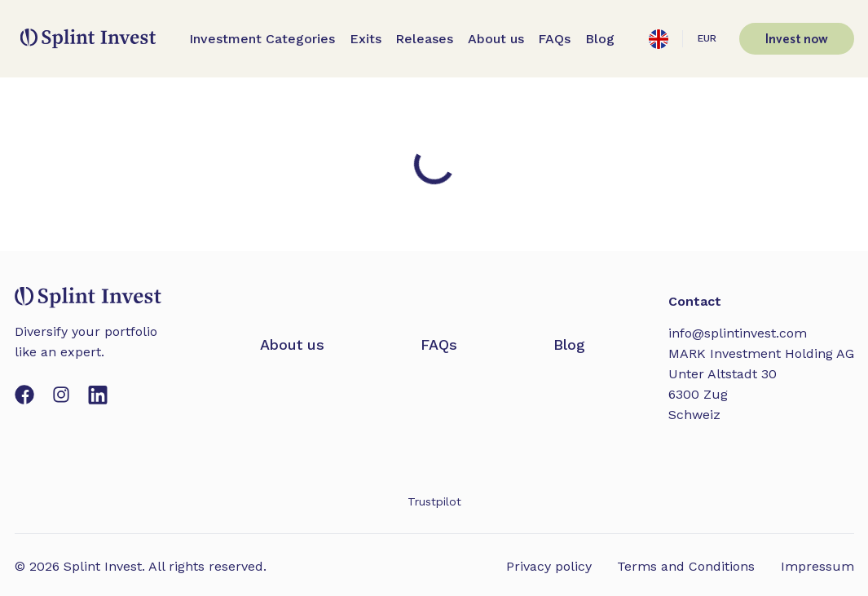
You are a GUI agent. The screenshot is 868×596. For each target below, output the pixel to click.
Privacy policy (549, 566)
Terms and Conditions (686, 566)
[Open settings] (659, 39)
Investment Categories (262, 39)
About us (496, 39)
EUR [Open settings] (707, 38)
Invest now (797, 38)
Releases (424, 39)
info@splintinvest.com (738, 333)
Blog (600, 39)
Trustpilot (434, 501)
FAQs (554, 39)
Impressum (817, 566)
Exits (366, 39)
